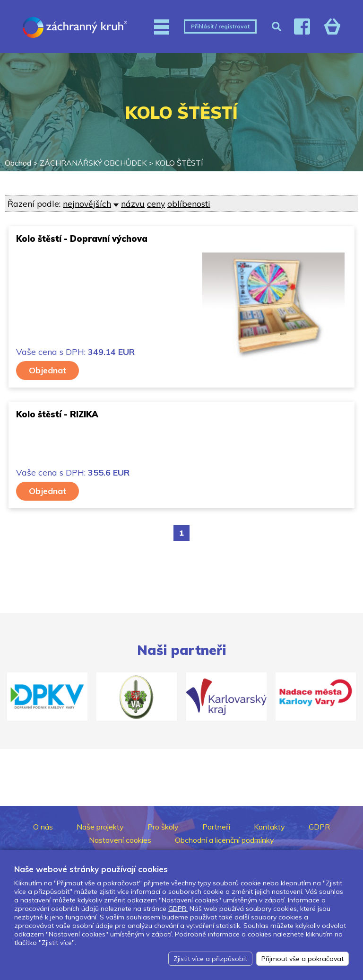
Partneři (216, 827)
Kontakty (269, 827)
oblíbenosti (189, 203)
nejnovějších (87, 203)
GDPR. (178, 909)
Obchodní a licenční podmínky (225, 840)
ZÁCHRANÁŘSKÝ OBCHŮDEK (93, 163)
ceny (156, 203)
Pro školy (163, 827)
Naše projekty (100, 827)
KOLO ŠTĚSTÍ (179, 163)
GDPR (319, 827)
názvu (133, 203)
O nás (43, 827)
